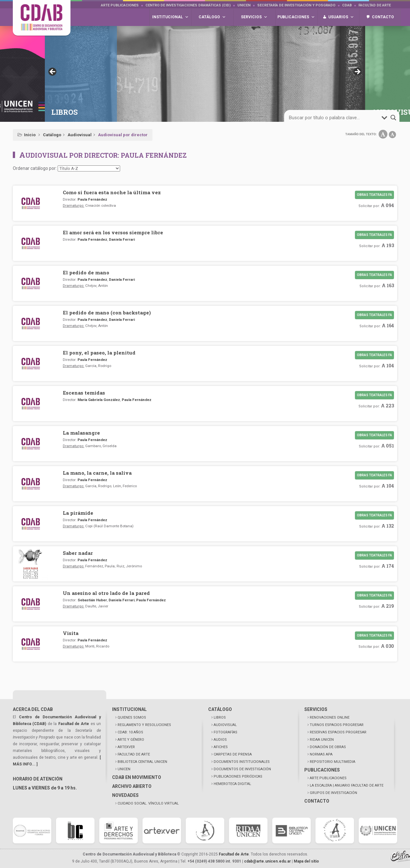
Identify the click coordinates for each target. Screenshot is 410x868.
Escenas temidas (84, 393)
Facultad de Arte (375, 5)
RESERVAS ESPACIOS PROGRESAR (338, 732)
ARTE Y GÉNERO (131, 740)
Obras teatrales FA (374, 195)
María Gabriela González (99, 400)
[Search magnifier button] (393, 118)
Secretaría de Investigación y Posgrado (296, 5)
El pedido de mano (86, 272)
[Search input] (334, 118)
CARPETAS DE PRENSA (233, 754)
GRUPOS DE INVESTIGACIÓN (333, 793)
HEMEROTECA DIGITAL (232, 784)
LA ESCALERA (347, 785)
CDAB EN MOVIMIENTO (137, 777)
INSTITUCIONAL (129, 709)
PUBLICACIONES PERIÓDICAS (238, 776)
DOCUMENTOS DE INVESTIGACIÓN (242, 769)
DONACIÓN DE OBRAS (328, 747)
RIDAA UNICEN (322, 740)
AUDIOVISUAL (225, 725)
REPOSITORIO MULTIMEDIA (332, 762)
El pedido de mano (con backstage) (107, 313)
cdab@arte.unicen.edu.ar (267, 861)
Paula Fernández (92, 199)
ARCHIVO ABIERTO (132, 786)
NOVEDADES (125, 795)
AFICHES (221, 747)
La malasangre (81, 433)
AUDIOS (220, 740)
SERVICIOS (316, 709)
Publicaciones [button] (296, 17)
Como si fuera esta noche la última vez (112, 192)
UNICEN (244, 5)
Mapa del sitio (306, 861)
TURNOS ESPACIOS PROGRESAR (337, 725)
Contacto (383, 17)
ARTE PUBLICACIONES (328, 778)
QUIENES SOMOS (132, 718)
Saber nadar (78, 553)
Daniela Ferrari (122, 239)
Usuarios (341, 17)
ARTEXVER (126, 747)
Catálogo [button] (212, 17)
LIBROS (220, 718)
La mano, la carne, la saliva (97, 473)
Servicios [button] (254, 17)
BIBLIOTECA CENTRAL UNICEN (142, 762)
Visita (71, 633)
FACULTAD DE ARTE (134, 754)
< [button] (53, 72)
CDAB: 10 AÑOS (130, 732)
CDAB (347, 5)
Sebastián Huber (92, 600)
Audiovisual (80, 135)
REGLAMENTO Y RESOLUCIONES (144, 725)
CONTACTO (317, 801)
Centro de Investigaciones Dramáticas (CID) (188, 5)
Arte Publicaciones (120, 5)
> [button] (357, 72)
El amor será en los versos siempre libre (113, 232)
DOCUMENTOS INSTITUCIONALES (242, 762)
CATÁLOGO (220, 709)
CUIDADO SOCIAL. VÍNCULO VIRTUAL (148, 803)
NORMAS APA (321, 754)
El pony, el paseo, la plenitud (99, 353)
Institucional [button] (170, 17)
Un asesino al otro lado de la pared (106, 593)
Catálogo (52, 135)
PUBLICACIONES (322, 770)
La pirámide (78, 513)
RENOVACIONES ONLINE (330, 718)
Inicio (30, 135)
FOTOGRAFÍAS (225, 732)
